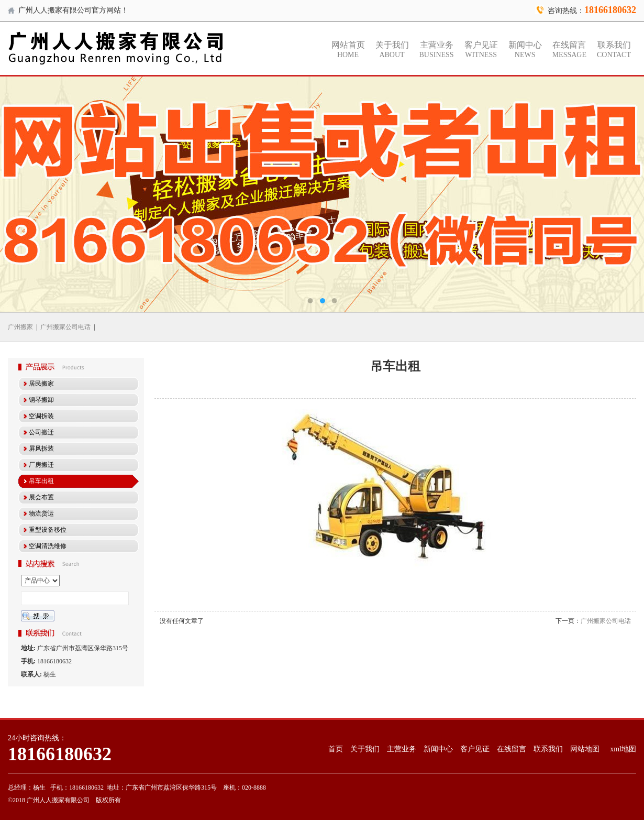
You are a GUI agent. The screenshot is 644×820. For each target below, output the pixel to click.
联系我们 (614, 50)
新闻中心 (525, 50)
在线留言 (569, 50)
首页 (336, 749)
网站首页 (348, 50)
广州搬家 (20, 327)
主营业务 (437, 50)
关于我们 (392, 50)
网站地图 (585, 749)
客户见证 (481, 50)
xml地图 (623, 749)
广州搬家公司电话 (65, 327)
